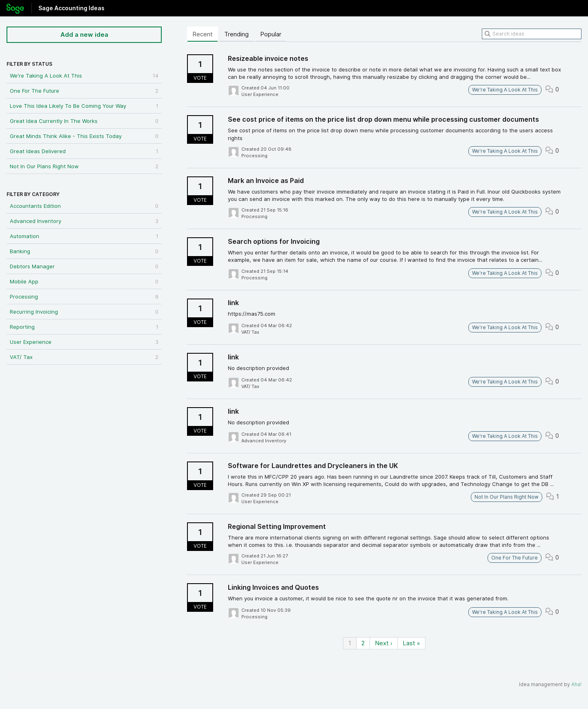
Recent (203, 34)
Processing (84, 297)
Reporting (84, 327)
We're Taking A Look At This (84, 76)
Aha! (576, 684)
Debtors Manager (84, 266)
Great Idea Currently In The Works (84, 121)
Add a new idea (84, 35)
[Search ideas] (532, 34)
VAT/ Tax (84, 357)
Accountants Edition (84, 206)
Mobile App (84, 281)
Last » (411, 643)
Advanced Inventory (84, 221)
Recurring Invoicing (84, 312)
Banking (84, 251)
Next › (384, 643)
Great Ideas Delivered (84, 151)
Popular (271, 34)
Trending (236, 34)
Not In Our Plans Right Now (84, 166)
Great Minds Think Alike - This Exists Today (84, 136)
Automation (84, 236)
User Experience (84, 342)
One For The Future (84, 91)
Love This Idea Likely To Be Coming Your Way (84, 106)
